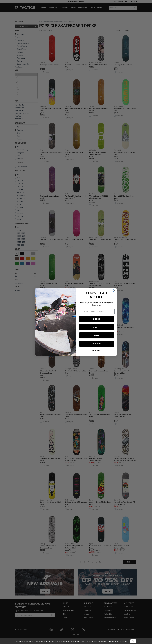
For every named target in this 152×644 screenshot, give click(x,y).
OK (133, 641)
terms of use (112, 641)
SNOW (97, 335)
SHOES (97, 319)
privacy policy (124, 641)
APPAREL (97, 344)
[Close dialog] (115, 290)
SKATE (97, 327)
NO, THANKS (97, 351)
